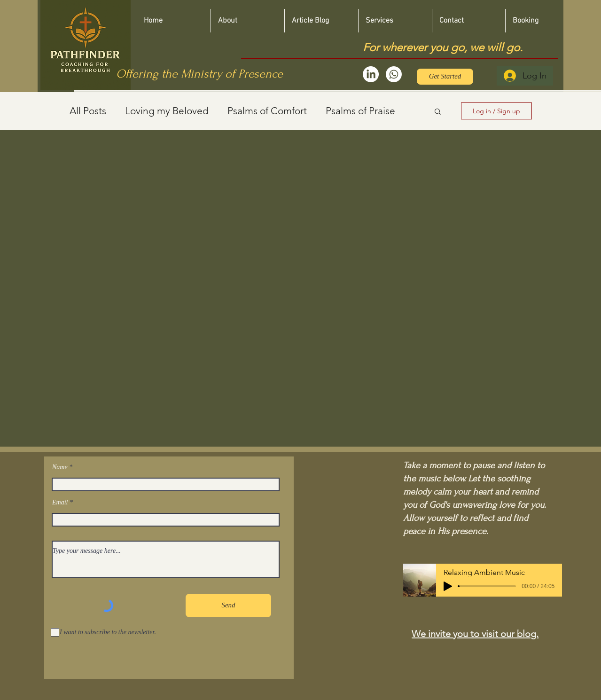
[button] (438, 112)
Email (60, 503)
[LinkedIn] (371, 74)
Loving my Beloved (167, 111)
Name (60, 467)
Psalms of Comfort (267, 111)
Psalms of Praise (360, 111)
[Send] (228, 606)
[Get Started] (445, 77)
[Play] (448, 586)
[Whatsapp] (394, 74)
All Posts (88, 111)
